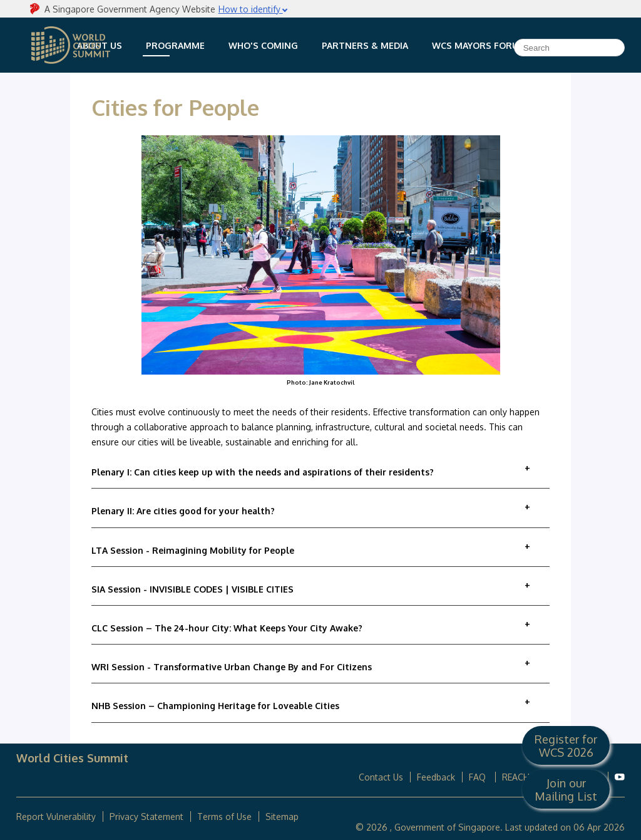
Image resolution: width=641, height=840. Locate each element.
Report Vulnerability (56, 817)
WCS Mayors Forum (479, 45)
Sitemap (282, 817)
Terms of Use (224, 817)
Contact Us (381, 777)
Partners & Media (365, 45)
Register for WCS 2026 (566, 745)
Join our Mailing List (566, 789)
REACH (516, 777)
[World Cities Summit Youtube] (620, 777)
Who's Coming (263, 45)
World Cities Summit (71, 45)
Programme (175, 45)
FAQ (479, 777)
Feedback (436, 777)
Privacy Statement (146, 817)
